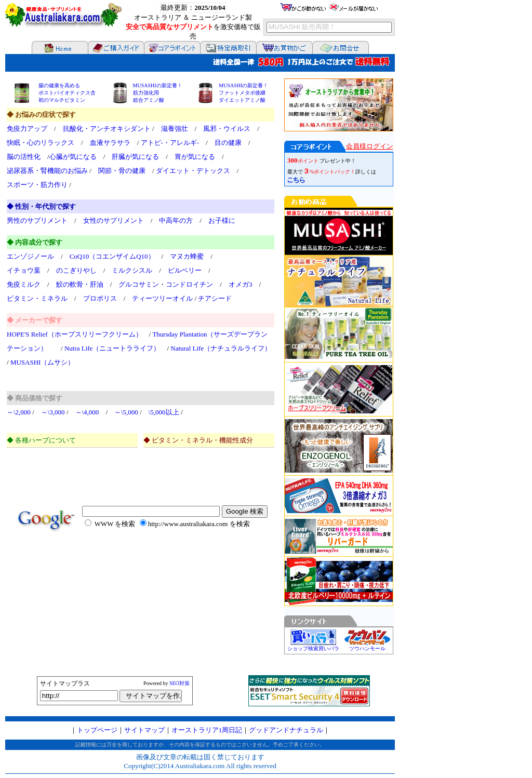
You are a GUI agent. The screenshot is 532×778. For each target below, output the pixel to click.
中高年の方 (176, 220)
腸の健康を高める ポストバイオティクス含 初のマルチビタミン (67, 93)
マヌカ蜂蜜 (187, 256)
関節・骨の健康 (122, 171)
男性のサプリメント (37, 220)
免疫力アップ (27, 129)
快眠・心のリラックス (41, 143)
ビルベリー (185, 270)
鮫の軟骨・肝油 (80, 284)
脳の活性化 (24, 157)
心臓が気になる (73, 157)
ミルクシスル (132, 270)
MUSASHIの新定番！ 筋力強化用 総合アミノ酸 (158, 93)
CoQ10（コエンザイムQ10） (112, 256)
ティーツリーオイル (162, 298)
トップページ (97, 730)
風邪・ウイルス (227, 129)
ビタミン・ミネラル (37, 298)
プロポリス (100, 298)
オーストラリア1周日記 (207, 730)
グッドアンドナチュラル (286, 730)
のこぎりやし (76, 270)
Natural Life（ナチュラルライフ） (221, 348)
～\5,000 (126, 412)
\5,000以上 (164, 412)
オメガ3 (241, 284)
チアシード (215, 298)
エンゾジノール (30, 256)
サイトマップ (144, 730)
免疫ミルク (24, 284)
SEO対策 (179, 683)
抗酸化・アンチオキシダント (107, 129)
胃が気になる (195, 157)
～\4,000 (87, 412)
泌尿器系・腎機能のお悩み (47, 171)
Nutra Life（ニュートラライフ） (112, 348)
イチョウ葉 (24, 270)
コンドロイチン (189, 284)
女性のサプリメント (114, 220)
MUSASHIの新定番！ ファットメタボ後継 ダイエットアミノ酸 (243, 93)
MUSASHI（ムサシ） (43, 362)
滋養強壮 (175, 129)
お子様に (222, 220)
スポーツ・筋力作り (37, 185)
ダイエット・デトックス (193, 171)
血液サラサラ (110, 143)
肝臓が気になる (135, 157)
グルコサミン (139, 284)
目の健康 (228, 143)
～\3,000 (53, 412)
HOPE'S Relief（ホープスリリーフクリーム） (75, 334)
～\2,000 (19, 412)
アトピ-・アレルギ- (170, 143)
